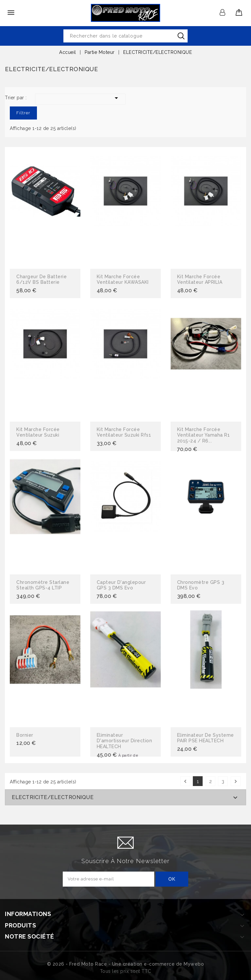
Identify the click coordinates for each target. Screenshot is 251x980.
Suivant (236, 781)
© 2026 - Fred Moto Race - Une (85, 964)
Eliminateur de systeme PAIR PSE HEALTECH (206, 738)
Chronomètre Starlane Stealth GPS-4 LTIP (43, 585)
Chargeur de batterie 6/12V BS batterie (42, 280)
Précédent (185, 781)
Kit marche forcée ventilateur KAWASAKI (123, 280)
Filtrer (23, 113)
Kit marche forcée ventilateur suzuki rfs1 (124, 432)
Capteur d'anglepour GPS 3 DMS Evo (121, 585)
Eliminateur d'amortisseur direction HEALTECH (125, 741)
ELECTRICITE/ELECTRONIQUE (53, 797)
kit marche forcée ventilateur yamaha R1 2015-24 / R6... (204, 435)
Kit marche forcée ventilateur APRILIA (200, 280)
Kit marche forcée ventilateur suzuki (38, 432)
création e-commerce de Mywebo (164, 964)
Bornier (25, 735)
